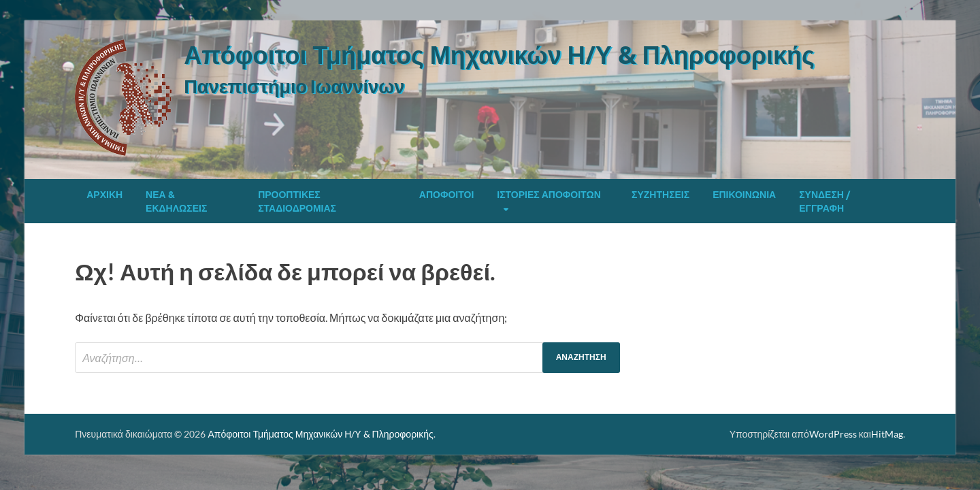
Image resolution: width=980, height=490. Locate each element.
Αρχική (104, 195)
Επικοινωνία (744, 195)
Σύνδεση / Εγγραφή (824, 201)
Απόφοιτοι (446, 195)
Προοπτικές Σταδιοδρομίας (297, 201)
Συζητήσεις (660, 195)
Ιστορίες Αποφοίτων (549, 195)
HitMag (887, 434)
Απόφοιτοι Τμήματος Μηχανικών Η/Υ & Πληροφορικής (499, 55)
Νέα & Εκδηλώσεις (176, 201)
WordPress (833, 434)
